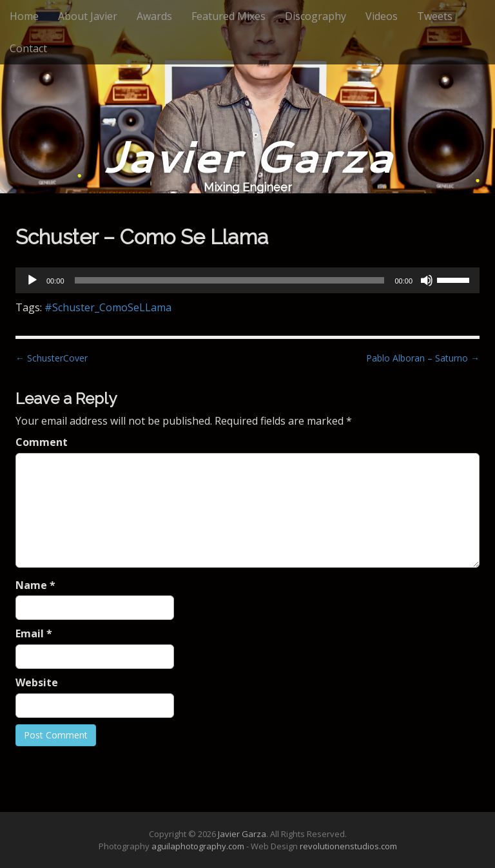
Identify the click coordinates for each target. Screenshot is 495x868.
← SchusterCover (52, 358)
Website (37, 682)
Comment (42, 442)
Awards (154, 16)
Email (34, 633)
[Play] (32, 280)
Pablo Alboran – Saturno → (423, 358)
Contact (28, 48)
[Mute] (427, 280)
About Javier (88, 16)
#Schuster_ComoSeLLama (108, 307)
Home (24, 16)
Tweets (435, 16)
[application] (247, 280)
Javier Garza (248, 156)
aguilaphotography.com (198, 846)
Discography (315, 16)
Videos (382, 16)
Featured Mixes (228, 16)
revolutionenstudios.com (348, 846)
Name (35, 585)
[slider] (230, 280)
